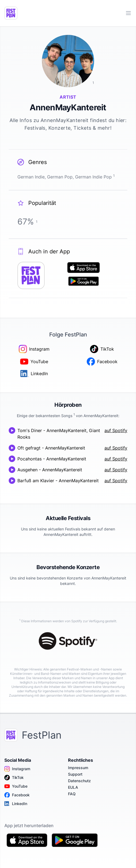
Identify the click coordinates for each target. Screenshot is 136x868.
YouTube (16, 786)
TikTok (14, 778)
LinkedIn (16, 804)
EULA (73, 787)
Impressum (78, 768)
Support (75, 774)
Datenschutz (79, 781)
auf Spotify (116, 430)
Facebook (17, 795)
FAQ (72, 794)
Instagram (17, 769)
